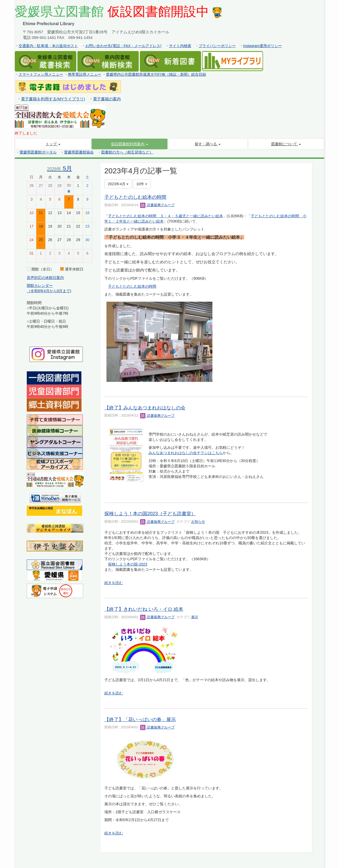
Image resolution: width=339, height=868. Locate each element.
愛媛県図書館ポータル (38, 152)
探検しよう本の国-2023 (128, 564)
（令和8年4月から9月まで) (49, 291)
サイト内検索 (180, 46)
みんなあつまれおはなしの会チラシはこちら (186, 453)
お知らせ (198, 522)
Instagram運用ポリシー (262, 46)
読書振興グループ (157, 205)
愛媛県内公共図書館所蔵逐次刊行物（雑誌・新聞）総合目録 (156, 74)
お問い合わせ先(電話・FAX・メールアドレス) (123, 46)
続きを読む (114, 583)
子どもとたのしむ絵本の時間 (135, 197)
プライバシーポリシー (217, 46)
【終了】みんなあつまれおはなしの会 (145, 408)
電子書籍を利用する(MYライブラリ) (53, 99)
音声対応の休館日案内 (45, 278)
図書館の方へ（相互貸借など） (127, 152)
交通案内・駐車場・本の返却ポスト (48, 46)
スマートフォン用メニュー (41, 74)
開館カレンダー (40, 286)
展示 (195, 617)
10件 (142, 184)
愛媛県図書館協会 (79, 152)
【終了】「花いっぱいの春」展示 (140, 720)
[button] (130, 144)
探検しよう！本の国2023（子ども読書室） (150, 514)
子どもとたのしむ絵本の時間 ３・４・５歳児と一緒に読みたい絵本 (166, 216)
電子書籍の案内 (107, 99)
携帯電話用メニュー (84, 74)
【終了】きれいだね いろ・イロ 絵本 (144, 609)
